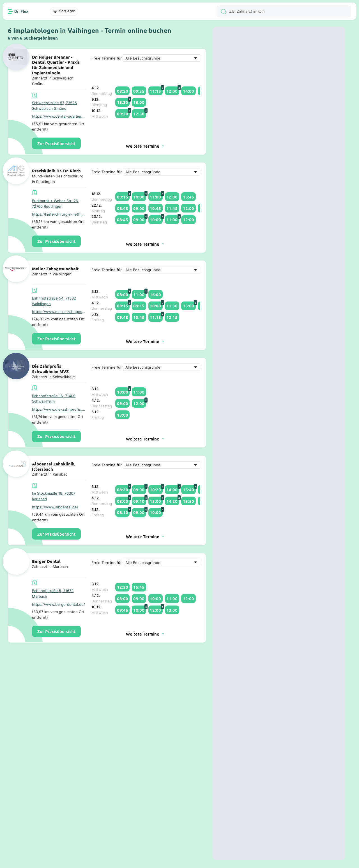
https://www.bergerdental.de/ (58, 604)
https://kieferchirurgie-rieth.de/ (59, 214)
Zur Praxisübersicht (56, 143)
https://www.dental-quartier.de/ (59, 116)
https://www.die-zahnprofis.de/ (59, 409)
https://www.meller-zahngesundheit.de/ (59, 312)
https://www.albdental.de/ (55, 507)
